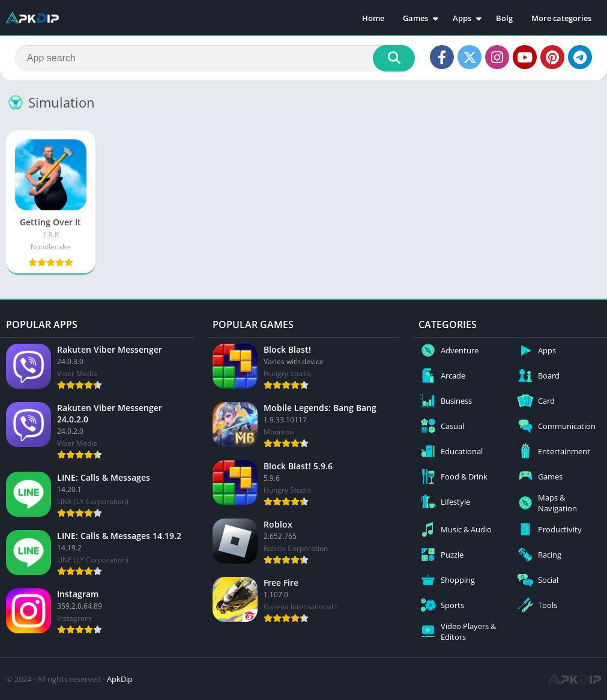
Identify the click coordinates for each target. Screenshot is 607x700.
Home (373, 18)
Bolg (504, 18)
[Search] (215, 58)
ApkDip (120, 679)
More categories (561, 18)
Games (415, 18)
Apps (462, 18)
